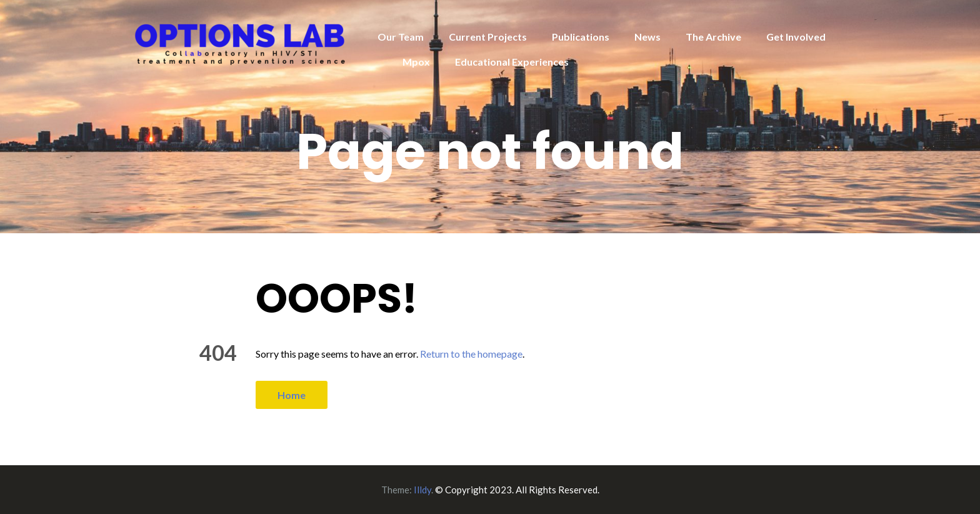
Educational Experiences (512, 62)
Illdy (422, 490)
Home (292, 395)
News (647, 37)
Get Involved (796, 37)
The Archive (713, 37)
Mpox (416, 62)
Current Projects (488, 37)
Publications (581, 37)
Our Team (401, 37)
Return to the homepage (471, 354)
